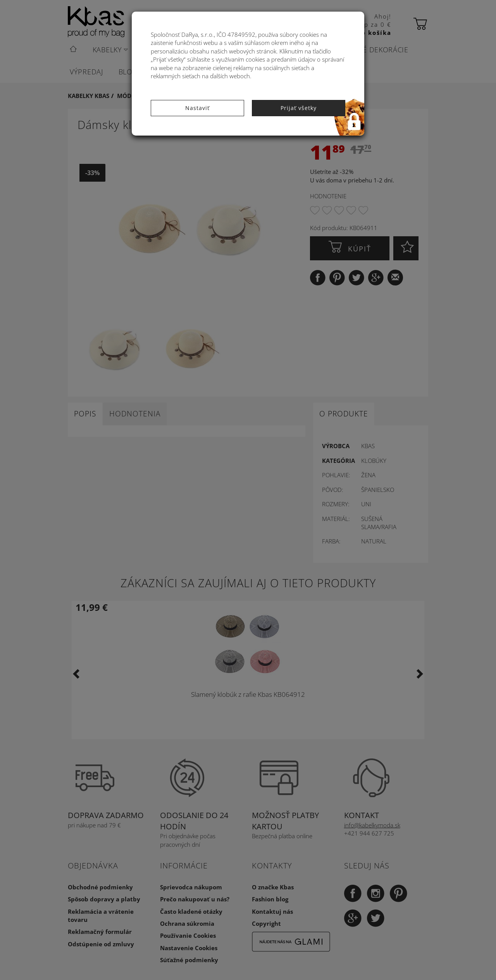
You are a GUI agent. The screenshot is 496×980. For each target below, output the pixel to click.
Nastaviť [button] (197, 108)
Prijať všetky (299, 108)
